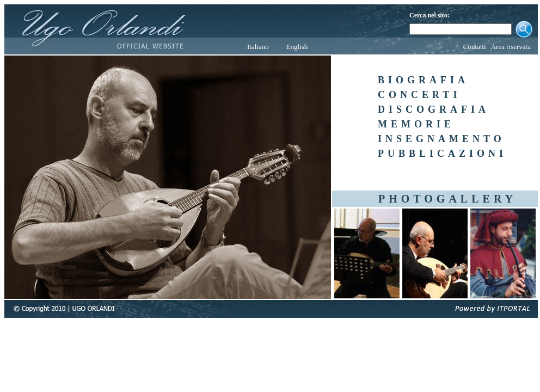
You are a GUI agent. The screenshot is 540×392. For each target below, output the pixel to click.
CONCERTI (419, 95)
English (297, 47)
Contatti (475, 47)
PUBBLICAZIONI (442, 154)
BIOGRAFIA (423, 80)
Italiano (258, 47)
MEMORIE (416, 124)
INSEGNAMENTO (441, 139)
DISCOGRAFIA (434, 109)
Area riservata (511, 47)
